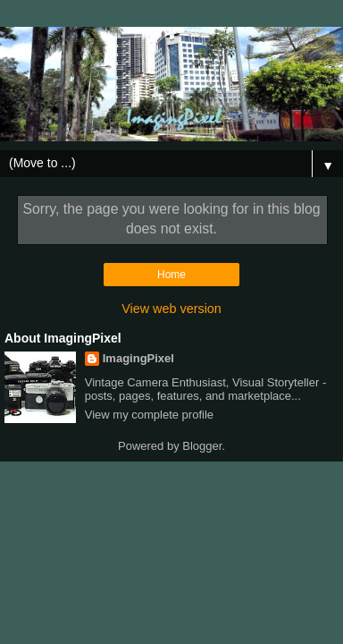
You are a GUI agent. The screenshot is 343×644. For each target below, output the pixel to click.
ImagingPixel (138, 358)
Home (171, 275)
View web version (171, 309)
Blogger (202, 446)
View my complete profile (149, 415)
